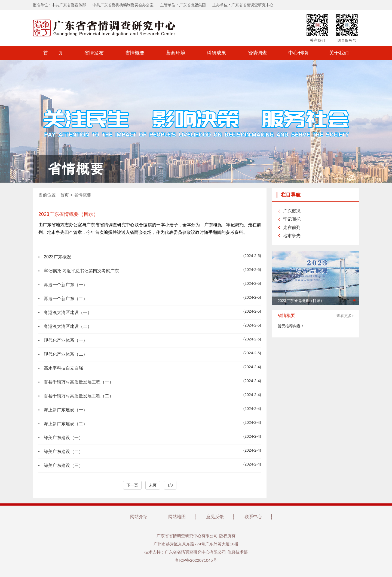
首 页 (53, 53)
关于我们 (339, 53)
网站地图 (177, 517)
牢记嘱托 (292, 219)
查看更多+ (345, 316)
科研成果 (216, 53)
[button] (354, 300)
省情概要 (135, 53)
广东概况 (292, 211)
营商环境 (176, 53)
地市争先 (292, 236)
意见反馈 (215, 517)
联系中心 (253, 517)
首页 (65, 195)
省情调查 (257, 53)
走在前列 (292, 227)
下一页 (132, 485)
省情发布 (94, 53)
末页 (153, 485)
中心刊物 (298, 53)
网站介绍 (139, 517)
